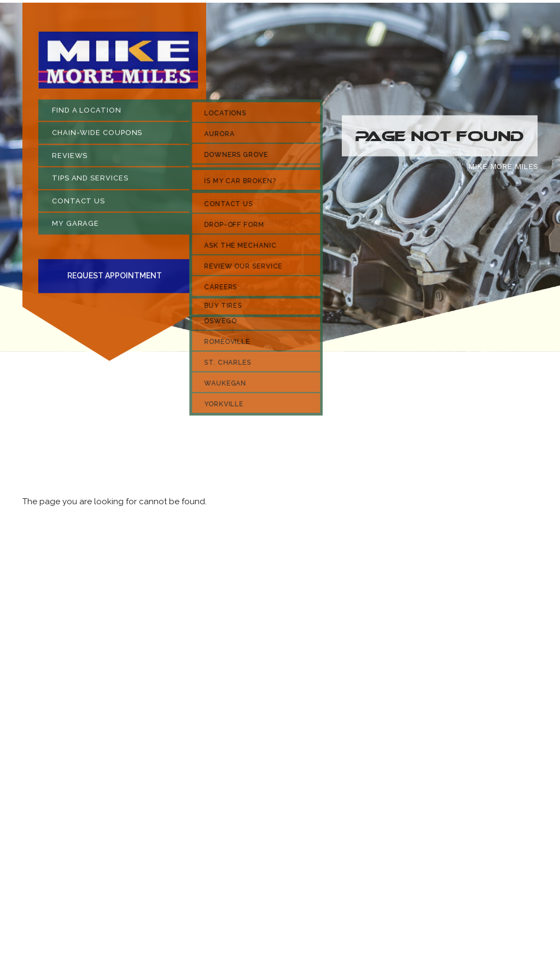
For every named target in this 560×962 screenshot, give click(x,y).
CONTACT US (78, 203)
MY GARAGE (75, 226)
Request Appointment (115, 278)
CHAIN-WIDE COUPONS (97, 135)
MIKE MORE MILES (503, 168)
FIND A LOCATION (87, 112)
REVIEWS (70, 158)
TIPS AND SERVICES (90, 181)
